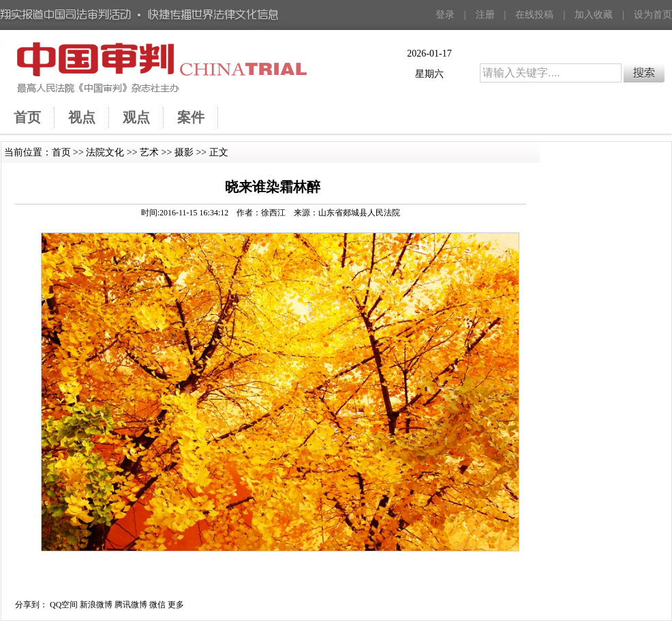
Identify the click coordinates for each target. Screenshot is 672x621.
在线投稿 (534, 15)
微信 (157, 605)
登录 (445, 15)
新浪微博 (96, 605)
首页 (61, 152)
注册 (485, 15)
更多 (176, 605)
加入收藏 (594, 15)
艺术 (149, 152)
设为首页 (653, 15)
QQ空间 (64, 605)
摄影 (184, 152)
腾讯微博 (131, 605)
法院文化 (105, 152)
